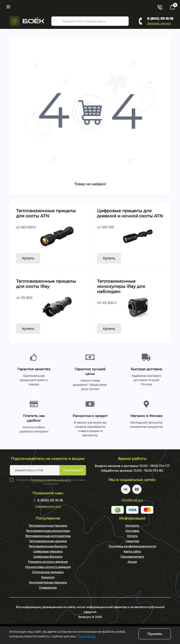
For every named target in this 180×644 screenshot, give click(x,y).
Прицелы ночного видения (48, 562)
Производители (132, 557)
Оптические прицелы (48, 572)
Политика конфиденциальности (51, 480)
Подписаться (73, 470)
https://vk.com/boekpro (126, 489)
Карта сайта (132, 551)
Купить (28, 258)
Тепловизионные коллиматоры (48, 536)
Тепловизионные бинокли (48, 546)
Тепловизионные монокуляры (48, 531)
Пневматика (48, 588)
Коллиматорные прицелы (48, 582)
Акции (132, 562)
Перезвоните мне (48, 506)
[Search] (56, 21)
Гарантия (132, 541)
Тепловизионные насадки (48, 541)
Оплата (132, 536)
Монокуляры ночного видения (48, 567)
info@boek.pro (132, 500)
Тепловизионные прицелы (48, 526)
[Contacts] (160, 7)
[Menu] (8, 7)
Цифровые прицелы (48, 551)
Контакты (132, 526)
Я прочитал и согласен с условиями (51, 482)
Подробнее (86, 636)
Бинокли (48, 577)
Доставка (132, 531)
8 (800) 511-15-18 (160, 19)
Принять (155, 634)
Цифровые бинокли (48, 557)
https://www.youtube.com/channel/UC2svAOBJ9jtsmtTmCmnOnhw (137, 489)
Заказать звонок (159, 23)
